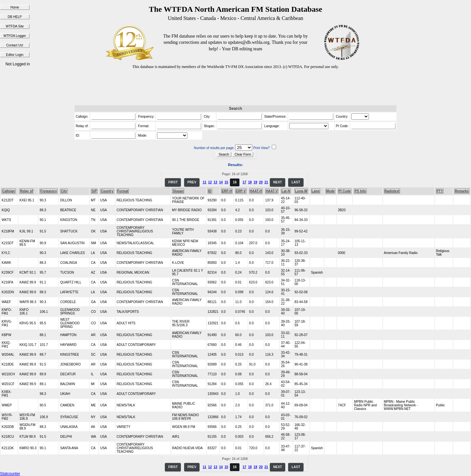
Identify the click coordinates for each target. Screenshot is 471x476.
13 (215, 182)
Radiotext (392, 191)
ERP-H (227, 191)
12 (210, 182)
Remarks (462, 191)
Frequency (49, 191)
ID (210, 191)
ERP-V (241, 191)
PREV (192, 182)
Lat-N (286, 191)
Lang (316, 191)
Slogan (178, 191)
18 (250, 182)
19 (255, 182)
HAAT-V (272, 191)
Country (107, 191)
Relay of (26, 191)
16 (235, 182)
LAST (296, 182)
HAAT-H (256, 191)
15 (226, 182)
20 (261, 182)
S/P (94, 191)
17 (244, 182)
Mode (330, 191)
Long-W (301, 191)
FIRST (173, 182)
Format (123, 191)
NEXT (278, 182)
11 (205, 182)
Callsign (9, 191)
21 (266, 182)
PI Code (345, 191)
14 (221, 182)
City (64, 191)
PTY (440, 191)
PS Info (360, 191)
